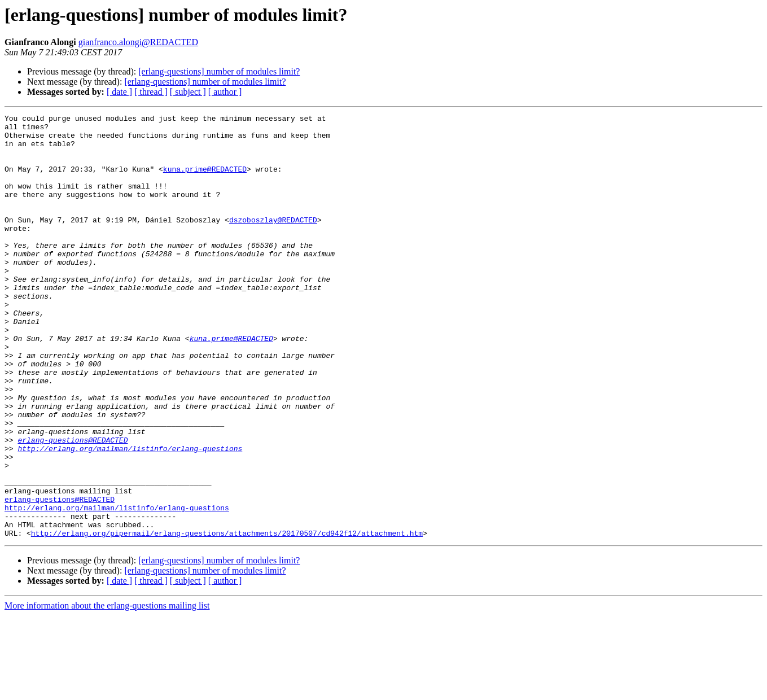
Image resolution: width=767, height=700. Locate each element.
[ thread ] (151, 92)
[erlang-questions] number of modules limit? (219, 71)
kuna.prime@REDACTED (205, 181)
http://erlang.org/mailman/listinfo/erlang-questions (130, 516)
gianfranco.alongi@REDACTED (138, 42)
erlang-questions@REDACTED (73, 506)
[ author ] (225, 92)
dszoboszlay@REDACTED (273, 242)
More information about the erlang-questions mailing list (107, 690)
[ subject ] (188, 92)
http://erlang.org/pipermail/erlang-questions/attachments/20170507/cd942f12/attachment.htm (227, 618)
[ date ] (119, 92)
